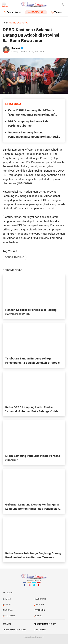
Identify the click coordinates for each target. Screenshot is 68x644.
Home (6, 23)
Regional (37, 13)
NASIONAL (8, 610)
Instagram (29, 586)
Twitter (34, 586)
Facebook (25, 586)
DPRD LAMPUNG (15, 257)
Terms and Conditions (14, 630)
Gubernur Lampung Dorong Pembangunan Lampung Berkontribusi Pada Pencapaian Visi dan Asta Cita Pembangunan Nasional (33, 135)
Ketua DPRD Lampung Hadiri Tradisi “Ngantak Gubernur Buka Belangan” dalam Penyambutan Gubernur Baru (32, 113)
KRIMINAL (8, 605)
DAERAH (7, 599)
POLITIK (38, 616)
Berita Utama (14, 13)
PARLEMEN (40, 610)
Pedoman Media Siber (45, 624)
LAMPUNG (39, 605)
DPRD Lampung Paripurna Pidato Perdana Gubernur (30, 124)
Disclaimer (40, 630)
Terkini (58, 13)
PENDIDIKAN (9, 616)
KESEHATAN (40, 599)
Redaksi (7, 624)
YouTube (39, 586)
